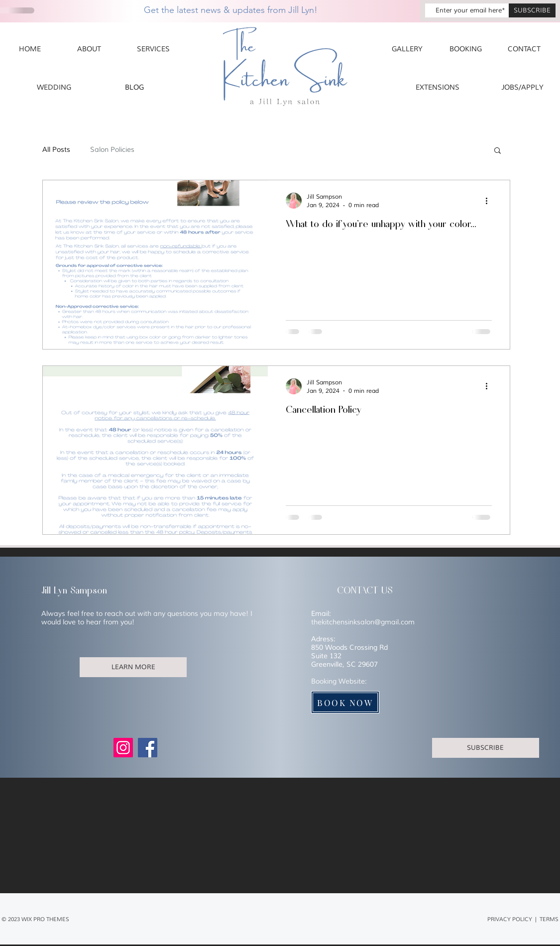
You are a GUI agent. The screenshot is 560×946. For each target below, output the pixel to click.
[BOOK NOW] (345, 702)
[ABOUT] (89, 49)
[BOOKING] (466, 49)
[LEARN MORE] (133, 667)
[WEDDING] (54, 88)
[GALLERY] (407, 49)
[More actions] (490, 201)
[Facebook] (148, 748)
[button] (498, 151)
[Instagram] (123, 748)
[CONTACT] (524, 49)
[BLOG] (135, 88)
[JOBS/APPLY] (522, 88)
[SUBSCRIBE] (532, 10)
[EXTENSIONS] (438, 88)
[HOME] (30, 49)
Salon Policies (112, 150)
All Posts (56, 150)
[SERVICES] (153, 49)
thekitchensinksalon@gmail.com (363, 622)
